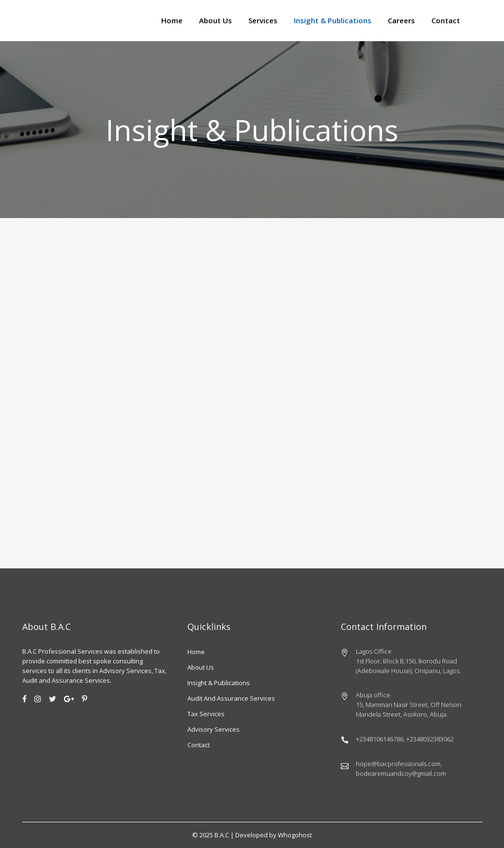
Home (196, 652)
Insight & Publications (219, 683)
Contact (199, 745)
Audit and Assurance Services (231, 698)
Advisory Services (214, 729)
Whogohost (295, 835)
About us (201, 667)
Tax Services (206, 714)
